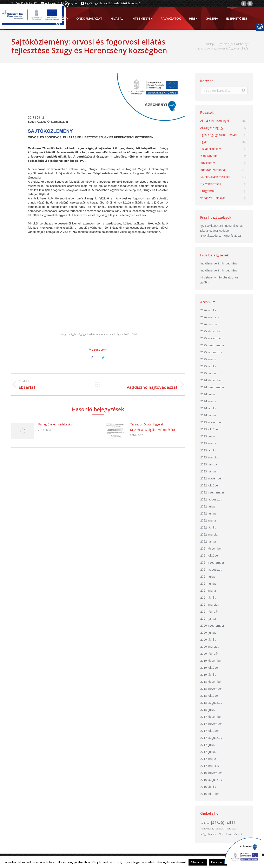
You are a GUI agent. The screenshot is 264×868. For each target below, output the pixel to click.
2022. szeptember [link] (212, 492)
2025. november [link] (211, 338)
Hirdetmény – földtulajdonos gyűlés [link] (219, 280)
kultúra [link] (205, 823)
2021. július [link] (208, 576)
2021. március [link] (210, 604)
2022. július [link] (208, 506)
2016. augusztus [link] (211, 780)
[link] (244, 4)
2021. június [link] (208, 583)
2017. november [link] (211, 724)
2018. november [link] (211, 689)
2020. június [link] (208, 633)
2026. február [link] (209, 324)
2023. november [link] (211, 422)
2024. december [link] (211, 380)
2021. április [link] (208, 597)
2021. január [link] (209, 618)
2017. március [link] (210, 766)
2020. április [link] (208, 640)
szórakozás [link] (232, 829)
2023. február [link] (209, 464)
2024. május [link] (208, 401)
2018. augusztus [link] (211, 703)
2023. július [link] (208, 436)
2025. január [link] (209, 373)
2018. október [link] (210, 696)
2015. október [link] (210, 794)
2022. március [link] (210, 534)
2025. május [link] (208, 359)
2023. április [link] (208, 450)
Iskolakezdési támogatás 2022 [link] (221, 235)
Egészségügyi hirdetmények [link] (87, 334)
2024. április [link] (208, 408)
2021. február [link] (209, 611)
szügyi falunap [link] (208, 834)
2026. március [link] (210, 317)
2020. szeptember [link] (212, 625)
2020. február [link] (209, 654)
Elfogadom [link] (198, 862)
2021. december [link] (211, 548)
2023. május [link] (208, 443)
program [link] (223, 822)
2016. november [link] (211, 773)
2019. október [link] (210, 668)
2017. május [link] (208, 759)
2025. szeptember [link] (212, 345)
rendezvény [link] (207, 829)
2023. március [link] (210, 457)
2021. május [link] (208, 590)
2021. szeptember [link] (212, 562)
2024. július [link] (208, 394)
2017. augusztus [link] (211, 738)
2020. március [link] (210, 647)
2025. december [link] (211, 331)
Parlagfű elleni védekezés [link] (55, 424)
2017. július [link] (208, 745)
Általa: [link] (113, 334)
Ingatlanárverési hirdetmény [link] (219, 263)
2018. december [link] (211, 682)
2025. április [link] (208, 366)
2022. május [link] (208, 520)
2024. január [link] (209, 415)
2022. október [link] (210, 485)
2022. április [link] (208, 527)
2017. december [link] (211, 717)
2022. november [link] (211, 478)
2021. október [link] (210, 555)
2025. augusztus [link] (211, 352)
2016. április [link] (208, 787)
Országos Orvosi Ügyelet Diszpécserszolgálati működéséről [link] (153, 427)
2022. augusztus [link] (211, 499)
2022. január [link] (209, 541)
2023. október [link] (210, 429)
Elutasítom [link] (218, 862)
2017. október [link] (210, 731)
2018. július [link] (208, 710)
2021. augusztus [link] (211, 569)
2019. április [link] (208, 675)
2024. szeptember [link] (212, 387)
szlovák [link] (220, 829)
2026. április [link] (208, 310)
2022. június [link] (208, 513)
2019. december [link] (211, 661)
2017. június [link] (208, 752)
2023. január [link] (209, 471)
